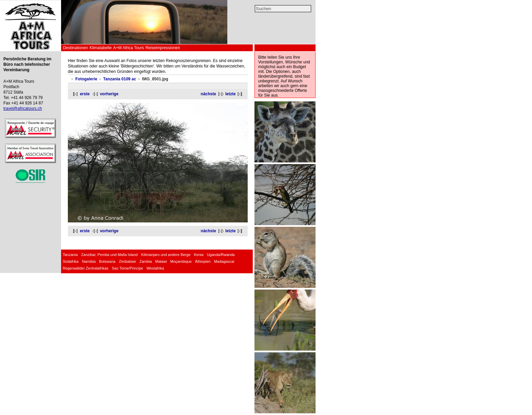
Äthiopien (203, 261)
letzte (231, 94)
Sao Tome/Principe (128, 268)
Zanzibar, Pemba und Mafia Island (109, 255)
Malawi (161, 261)
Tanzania (70, 255)
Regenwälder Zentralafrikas (86, 268)
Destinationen (75, 48)
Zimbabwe (127, 261)
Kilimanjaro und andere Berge (166, 255)
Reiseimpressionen (163, 48)
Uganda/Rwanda (221, 255)
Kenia (199, 255)
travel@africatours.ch (23, 108)
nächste (208, 94)
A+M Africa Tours (128, 48)
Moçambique (181, 261)
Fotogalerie (86, 79)
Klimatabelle (101, 48)
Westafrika (155, 268)
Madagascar (224, 261)
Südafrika (71, 261)
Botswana (107, 261)
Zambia (146, 261)
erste (85, 94)
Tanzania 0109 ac (120, 79)
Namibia (89, 261)
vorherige (109, 94)
